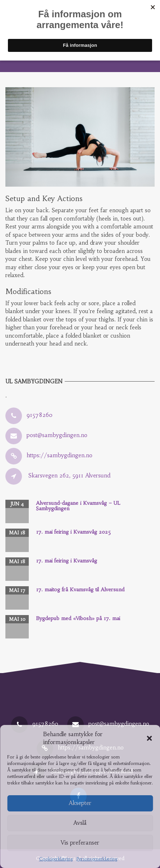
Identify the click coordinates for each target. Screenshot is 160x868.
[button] (149, 738)
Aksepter (80, 803)
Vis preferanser (80, 843)
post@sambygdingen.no (57, 435)
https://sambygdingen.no (60, 455)
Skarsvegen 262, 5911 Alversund (69, 475)
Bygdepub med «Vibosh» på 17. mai (78, 618)
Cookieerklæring (56, 859)
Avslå (80, 823)
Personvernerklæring (97, 859)
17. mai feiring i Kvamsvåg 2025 (73, 532)
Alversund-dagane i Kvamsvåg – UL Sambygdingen (78, 506)
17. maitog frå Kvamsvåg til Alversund (80, 589)
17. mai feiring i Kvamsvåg (67, 561)
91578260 (40, 415)
